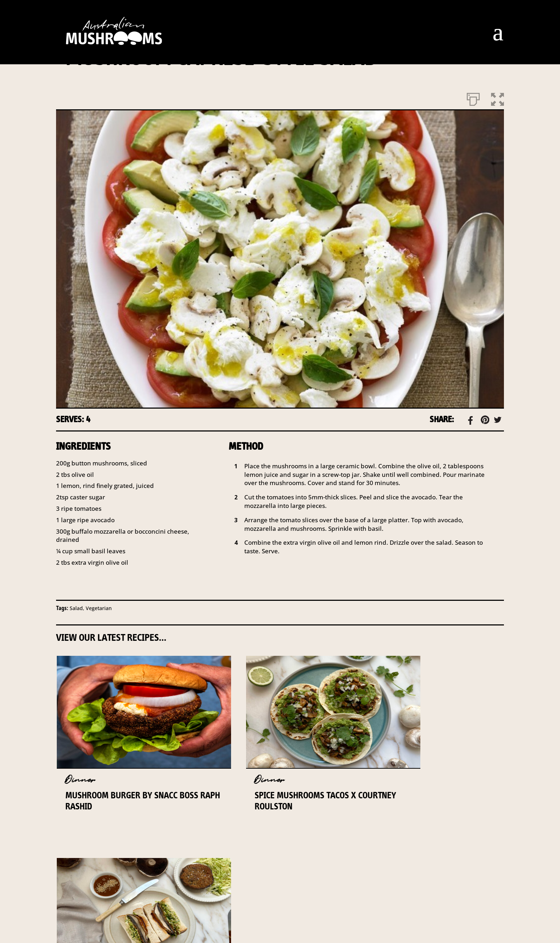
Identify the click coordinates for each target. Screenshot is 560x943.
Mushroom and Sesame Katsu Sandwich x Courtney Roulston (431, 806)
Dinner (79, 780)
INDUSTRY (205, 894)
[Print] (473, 98)
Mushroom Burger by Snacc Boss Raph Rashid (121, 801)
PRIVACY (312, 894)
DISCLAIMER (259, 894)
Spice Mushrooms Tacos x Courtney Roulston (269, 801)
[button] (497, 98)
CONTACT (155, 894)
